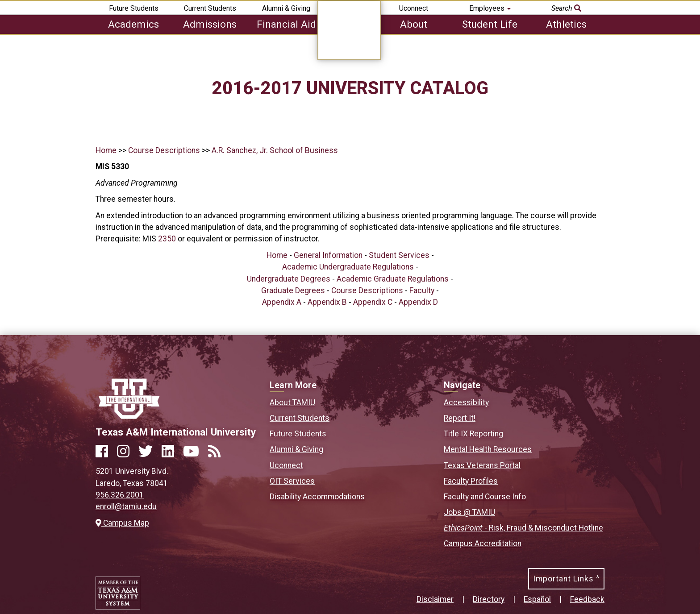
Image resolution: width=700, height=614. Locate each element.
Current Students (210, 8)
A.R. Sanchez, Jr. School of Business (275, 150)
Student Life (490, 24)
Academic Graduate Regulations (393, 279)
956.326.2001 (120, 495)
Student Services (399, 255)
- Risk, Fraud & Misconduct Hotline (523, 528)
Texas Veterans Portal (482, 465)
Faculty (422, 290)
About (414, 24)
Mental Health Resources (488, 449)
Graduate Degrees (293, 290)
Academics (133, 24)
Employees (490, 8)
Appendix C (373, 302)
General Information (328, 255)
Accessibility (466, 402)
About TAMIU (292, 402)
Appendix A (282, 302)
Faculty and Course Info (485, 497)
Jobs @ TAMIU (469, 512)
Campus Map (122, 523)
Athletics (566, 24)
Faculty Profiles (471, 481)
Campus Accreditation (483, 543)
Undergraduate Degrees (289, 279)
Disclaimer (435, 599)
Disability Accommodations (317, 497)
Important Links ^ (566, 579)
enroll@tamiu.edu (126, 506)
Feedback (587, 599)
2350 (167, 239)
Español (537, 599)
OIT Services (292, 481)
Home (106, 150)
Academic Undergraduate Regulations (348, 267)
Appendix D (418, 302)
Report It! (460, 418)
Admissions (210, 24)
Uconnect (414, 8)
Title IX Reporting (473, 434)
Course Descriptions (164, 150)
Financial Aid (286, 24)
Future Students (134, 8)
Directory (489, 599)
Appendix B (327, 302)
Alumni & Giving (286, 8)
